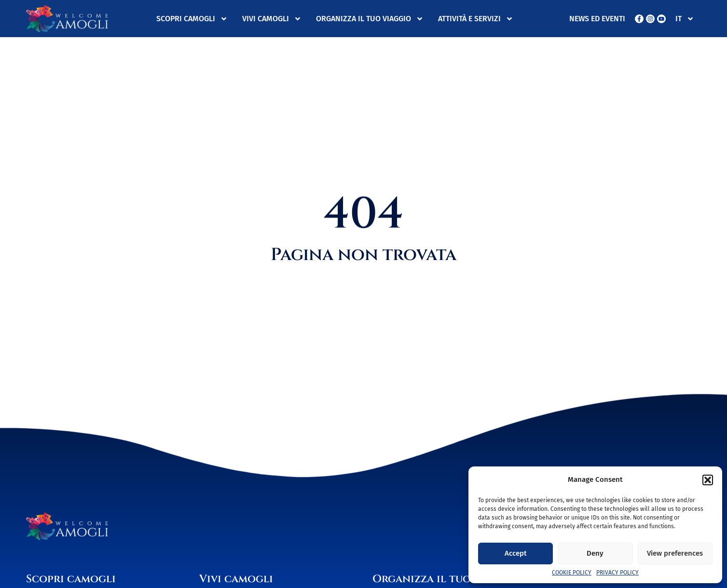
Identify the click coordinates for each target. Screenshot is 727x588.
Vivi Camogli (272, 19)
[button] (708, 480)
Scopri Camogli (192, 19)
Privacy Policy (617, 573)
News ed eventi (597, 19)
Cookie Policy (572, 573)
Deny (595, 553)
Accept (516, 553)
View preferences (675, 553)
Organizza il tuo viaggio (370, 19)
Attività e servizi (476, 19)
